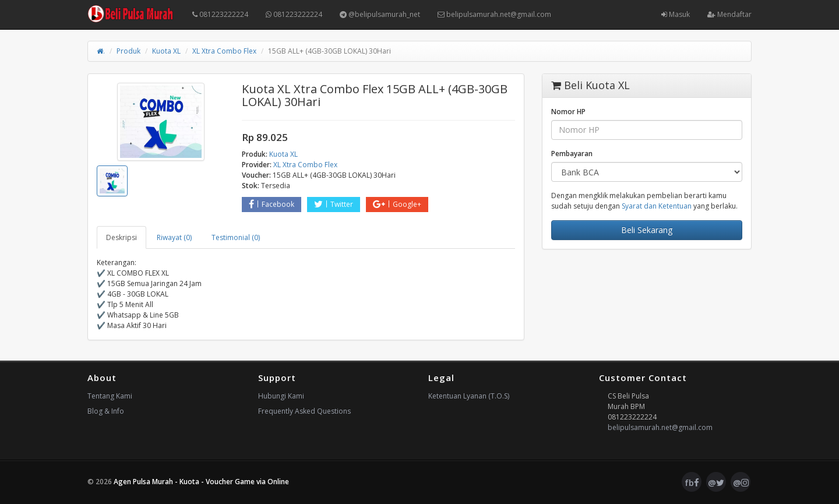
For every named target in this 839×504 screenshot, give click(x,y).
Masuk (676, 14)
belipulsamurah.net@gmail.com (494, 14)
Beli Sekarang (647, 230)
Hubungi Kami (281, 396)
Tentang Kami (110, 396)
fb (692, 482)
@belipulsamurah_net (380, 14)
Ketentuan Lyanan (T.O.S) (469, 396)
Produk (128, 51)
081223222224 (220, 14)
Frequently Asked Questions (304, 411)
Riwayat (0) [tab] (174, 237)
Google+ (397, 204)
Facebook (272, 204)
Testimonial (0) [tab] (236, 237)
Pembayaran (572, 154)
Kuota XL (166, 51)
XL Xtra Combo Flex (224, 51)
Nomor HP (568, 112)
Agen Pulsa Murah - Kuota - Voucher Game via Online (201, 482)
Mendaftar (729, 14)
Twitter (334, 204)
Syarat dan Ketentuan (657, 206)
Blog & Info (106, 411)
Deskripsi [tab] (121, 237)
